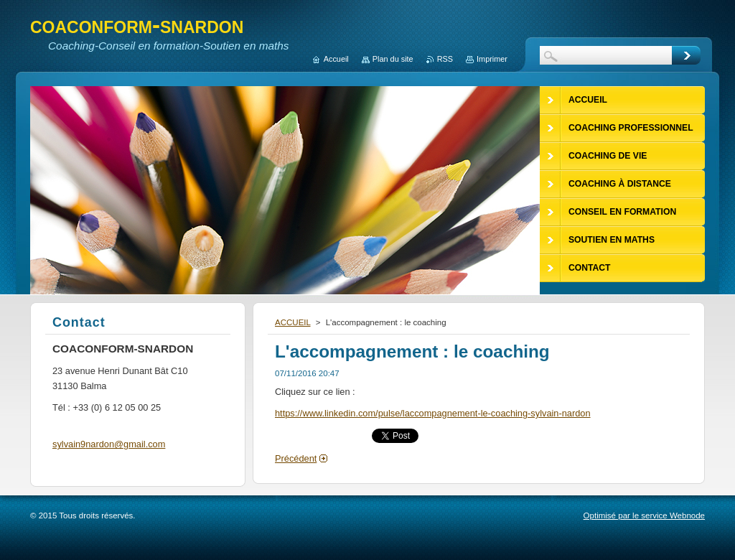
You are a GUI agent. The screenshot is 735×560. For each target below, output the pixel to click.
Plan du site (393, 59)
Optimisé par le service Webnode (644, 515)
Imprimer (492, 59)
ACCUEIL (293, 322)
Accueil (336, 59)
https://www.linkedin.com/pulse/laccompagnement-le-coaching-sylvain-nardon (433, 413)
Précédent (296, 458)
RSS (445, 59)
